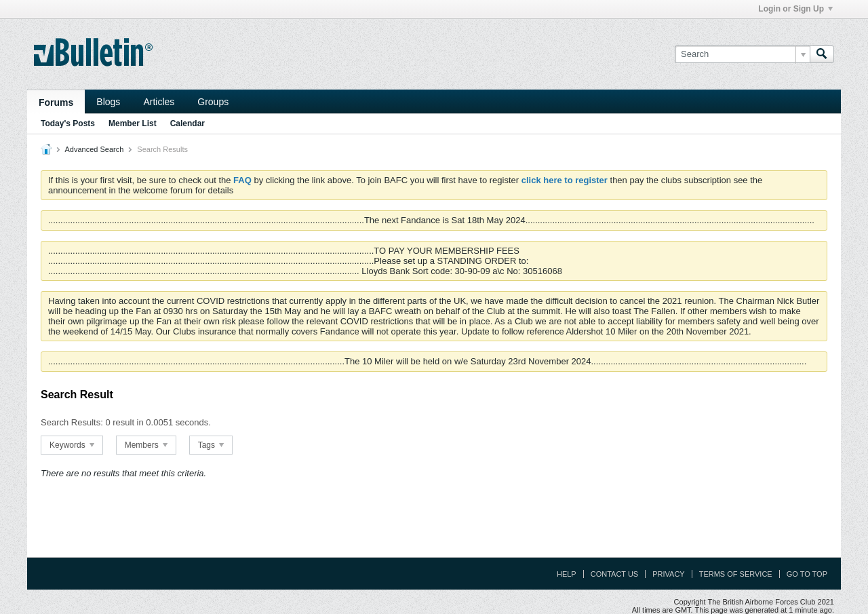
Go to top (807, 574)
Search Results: (72, 422)
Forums (56, 102)
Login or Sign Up (795, 9)
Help (567, 574)
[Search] (742, 54)
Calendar (188, 123)
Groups (213, 102)
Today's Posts (68, 123)
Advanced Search (94, 149)
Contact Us (615, 574)
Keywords (72, 445)
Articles (159, 102)
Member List (133, 123)
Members (146, 445)
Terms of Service (736, 574)
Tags (211, 445)
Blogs (108, 102)
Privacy (668, 574)
